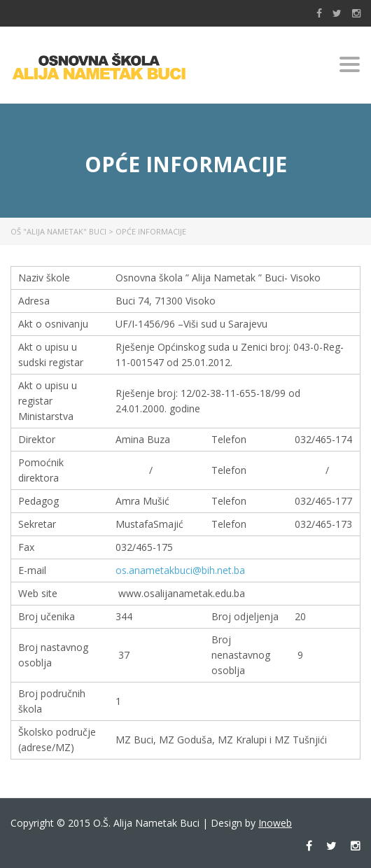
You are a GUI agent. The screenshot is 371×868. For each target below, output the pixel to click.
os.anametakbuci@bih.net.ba (180, 570)
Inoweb (275, 823)
